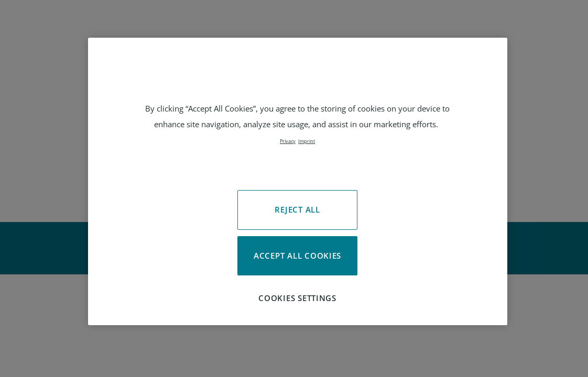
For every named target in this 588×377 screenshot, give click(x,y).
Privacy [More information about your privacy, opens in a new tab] (288, 141)
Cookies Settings (297, 298)
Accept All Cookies (297, 256)
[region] (298, 181)
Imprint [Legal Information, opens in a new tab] (307, 141)
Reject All (297, 209)
